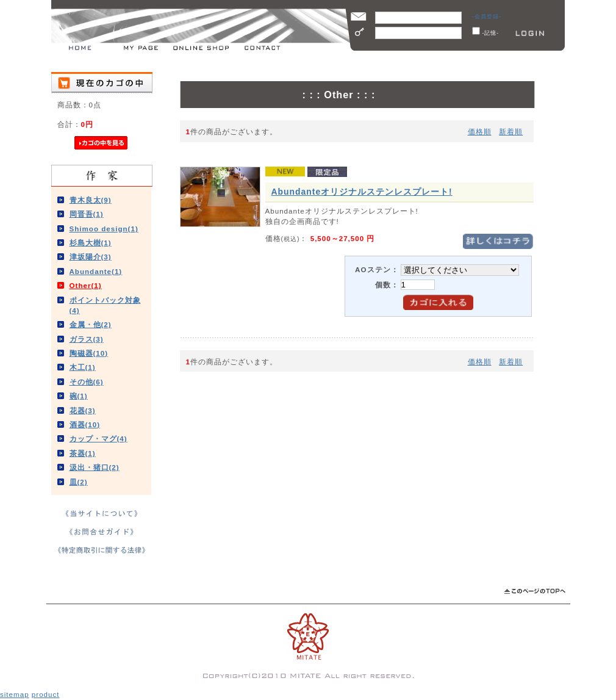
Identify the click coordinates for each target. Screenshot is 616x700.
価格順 (480, 132)
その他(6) (87, 382)
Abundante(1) (96, 271)
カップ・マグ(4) (98, 438)
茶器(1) (83, 453)
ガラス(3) (87, 339)
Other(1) (86, 285)
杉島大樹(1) (91, 243)
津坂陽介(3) (91, 257)
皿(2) (79, 482)
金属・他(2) (91, 324)
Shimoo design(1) (104, 229)
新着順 (511, 132)
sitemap (15, 694)
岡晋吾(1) (87, 214)
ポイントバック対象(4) (105, 305)
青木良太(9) (91, 200)
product (46, 694)
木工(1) (83, 367)
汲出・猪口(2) (95, 467)
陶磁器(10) (89, 353)
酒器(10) (85, 424)
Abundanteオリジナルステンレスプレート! (362, 192)
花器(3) (83, 410)
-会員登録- (487, 16)
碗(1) (79, 396)
